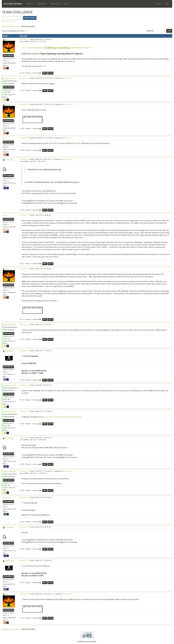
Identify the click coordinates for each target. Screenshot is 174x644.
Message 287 (24, 471)
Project (30, 4)
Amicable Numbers (13, 4)
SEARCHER (9, 351)
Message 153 (24, 78)
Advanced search (8, 21)
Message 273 (24, 325)
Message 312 (24, 594)
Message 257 (67, 159)
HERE (44, 66)
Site (66, 4)
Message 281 (24, 411)
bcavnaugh (9, 160)
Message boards (8, 27)
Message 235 (24, 138)
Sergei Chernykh (9, 78)
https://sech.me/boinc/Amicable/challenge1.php (63, 417)
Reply (45, 73)
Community (55, 4)
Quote (51, 73)
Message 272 (24, 269)
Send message (8, 55)
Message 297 (24, 497)
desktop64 (7, 498)
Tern (5, 138)
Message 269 (24, 159)
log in (26, 31)
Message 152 (24, 39)
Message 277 (24, 385)
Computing (42, 4)
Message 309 (24, 561)
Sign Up (158, 4)
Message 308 (24, 527)
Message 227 (24, 104)
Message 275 (24, 351)
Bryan (7, 40)
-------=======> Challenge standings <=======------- (57, 48)
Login (166, 4)
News (18, 27)
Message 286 (24, 438)
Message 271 (24, 215)
